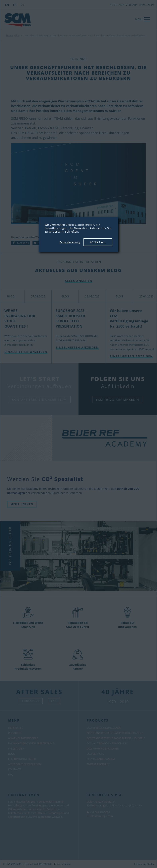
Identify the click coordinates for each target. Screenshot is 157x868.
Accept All (98, 242)
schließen (72, 232)
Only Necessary (70, 242)
